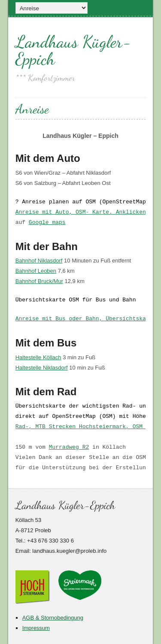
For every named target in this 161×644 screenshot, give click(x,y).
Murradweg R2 (69, 447)
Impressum (36, 628)
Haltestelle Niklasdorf (42, 368)
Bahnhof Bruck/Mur (39, 281)
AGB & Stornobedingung (53, 618)
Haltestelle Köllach (38, 357)
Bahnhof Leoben (36, 271)
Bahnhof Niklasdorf (39, 261)
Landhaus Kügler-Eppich (73, 50)
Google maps (47, 223)
